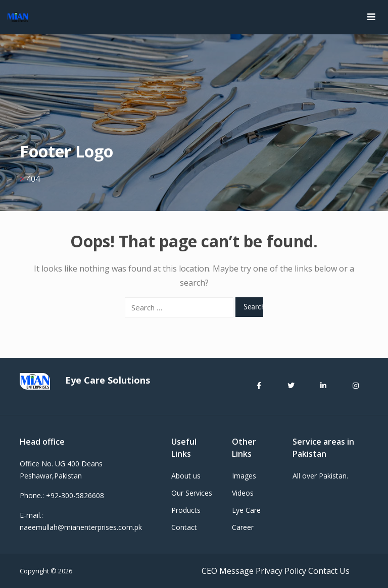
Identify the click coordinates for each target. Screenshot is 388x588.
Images (244, 476)
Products (186, 510)
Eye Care (246, 510)
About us (186, 476)
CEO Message (228, 571)
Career (243, 527)
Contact (184, 527)
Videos (243, 493)
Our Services (192, 493)
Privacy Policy (281, 571)
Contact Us (329, 571)
